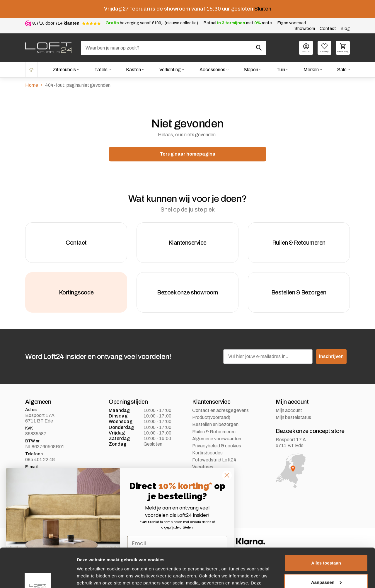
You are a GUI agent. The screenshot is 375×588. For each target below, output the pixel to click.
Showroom (305, 29)
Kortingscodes (207, 453)
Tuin (281, 70)
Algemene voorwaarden (217, 439)
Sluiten (263, 9)
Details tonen (91, 576)
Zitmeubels (64, 70)
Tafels (101, 70)
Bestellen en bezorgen (215, 424)
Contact (328, 29)
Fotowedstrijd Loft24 (214, 460)
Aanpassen (326, 545)
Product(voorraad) (211, 417)
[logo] (48, 48)
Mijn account (289, 410)
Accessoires (212, 70)
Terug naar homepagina (187, 154)
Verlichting (170, 70)
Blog (345, 29)
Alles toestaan (326, 526)
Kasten (133, 70)
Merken (311, 70)
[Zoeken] (174, 48)
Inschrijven (331, 356)
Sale (342, 70)
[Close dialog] (227, 475)
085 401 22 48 (40, 460)
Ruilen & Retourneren (214, 432)
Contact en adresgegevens (220, 410)
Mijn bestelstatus (293, 417)
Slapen (251, 70)
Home (31, 70)
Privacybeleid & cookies (217, 446)
